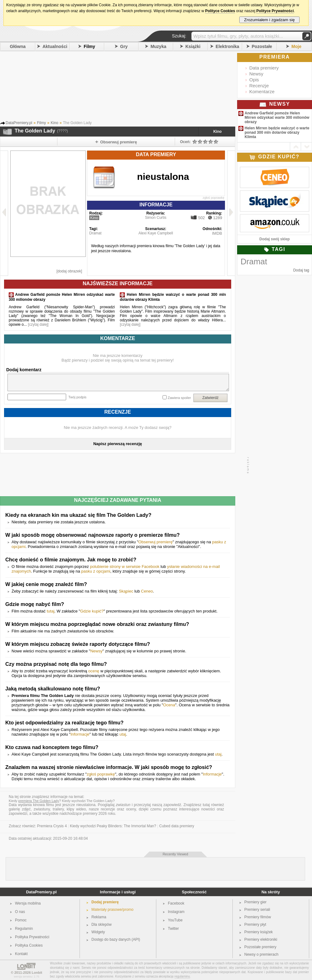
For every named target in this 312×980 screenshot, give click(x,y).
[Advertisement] (126, 87)
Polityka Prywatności (32, 937)
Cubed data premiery (177, 826)
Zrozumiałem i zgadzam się (269, 20)
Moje (296, 46)
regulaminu (182, 976)
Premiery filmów (258, 917)
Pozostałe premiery (260, 947)
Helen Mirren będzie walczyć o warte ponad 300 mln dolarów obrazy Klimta (277, 132)
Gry (124, 46)
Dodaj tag (301, 270)
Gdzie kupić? (92, 611)
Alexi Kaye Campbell (156, 233)
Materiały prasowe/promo (112, 910)
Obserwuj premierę (155, 542)
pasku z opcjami (96, 571)
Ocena (169, 705)
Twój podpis (77, 397)
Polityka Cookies (29, 945)
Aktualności (55, 46)
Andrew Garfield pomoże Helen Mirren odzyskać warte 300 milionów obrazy (277, 118)
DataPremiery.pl (41, 892)
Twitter (173, 929)
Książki (193, 46)
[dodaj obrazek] (69, 271)
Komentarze (262, 91)
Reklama (99, 917)
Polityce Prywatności (275, 11)
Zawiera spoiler (179, 398)
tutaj (51, 611)
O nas (20, 912)
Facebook (176, 903)
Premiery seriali (257, 910)
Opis (254, 80)
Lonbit (37, 973)
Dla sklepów (102, 925)
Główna (18, 46)
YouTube (175, 920)
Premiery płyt (255, 925)
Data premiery (264, 68)
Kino (218, 132)
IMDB (217, 233)
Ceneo (147, 591)
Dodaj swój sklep (274, 239)
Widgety (98, 932)
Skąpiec (126, 591)
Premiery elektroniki (261, 939)
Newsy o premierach (261, 954)
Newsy (96, 651)
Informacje (80, 734)
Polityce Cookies (220, 11)
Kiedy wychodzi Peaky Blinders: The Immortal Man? (113, 826)
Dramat (95, 233)
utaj (123, 734)
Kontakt (21, 954)
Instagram (176, 912)
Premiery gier (255, 902)
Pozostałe (262, 46)
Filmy (89, 46)
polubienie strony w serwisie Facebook (125, 567)
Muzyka (158, 46)
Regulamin (24, 929)
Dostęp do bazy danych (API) (116, 939)
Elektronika (227, 46)
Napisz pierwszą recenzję (118, 444)
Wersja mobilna (28, 903)
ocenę (94, 671)
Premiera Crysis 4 (52, 826)
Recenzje (259, 86)
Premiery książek (258, 932)
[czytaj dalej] (38, 324)
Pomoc (21, 920)
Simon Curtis (156, 218)
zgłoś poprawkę (214, 198)
